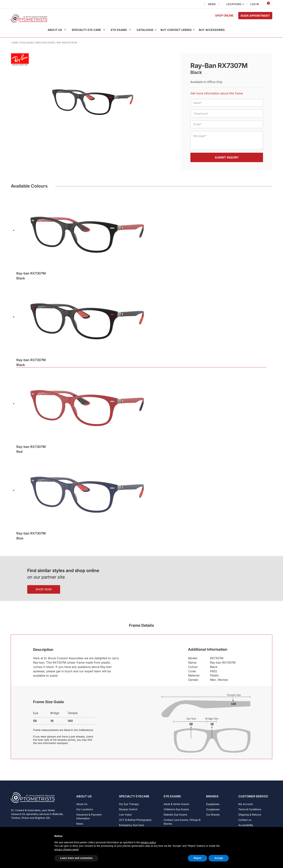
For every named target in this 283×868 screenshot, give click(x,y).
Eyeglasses (27, 43)
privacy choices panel (66, 849)
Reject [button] (197, 858)
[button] (59, 30)
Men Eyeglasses (45, 43)
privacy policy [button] (148, 842)
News (212, 4)
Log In (255, 4)
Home (15, 43)
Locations (234, 4)
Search (199, 4)
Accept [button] (219, 858)
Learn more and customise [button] (76, 858)
